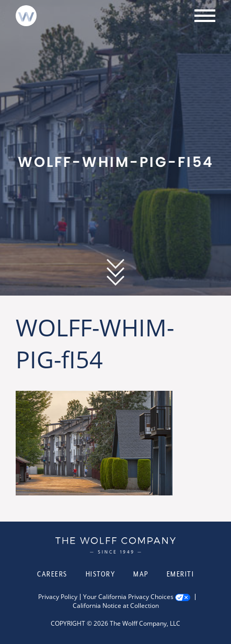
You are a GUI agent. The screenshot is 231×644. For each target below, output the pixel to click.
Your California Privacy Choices (128, 597)
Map (141, 574)
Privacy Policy (58, 597)
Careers (52, 574)
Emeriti (181, 574)
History (101, 574)
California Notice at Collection (116, 606)
